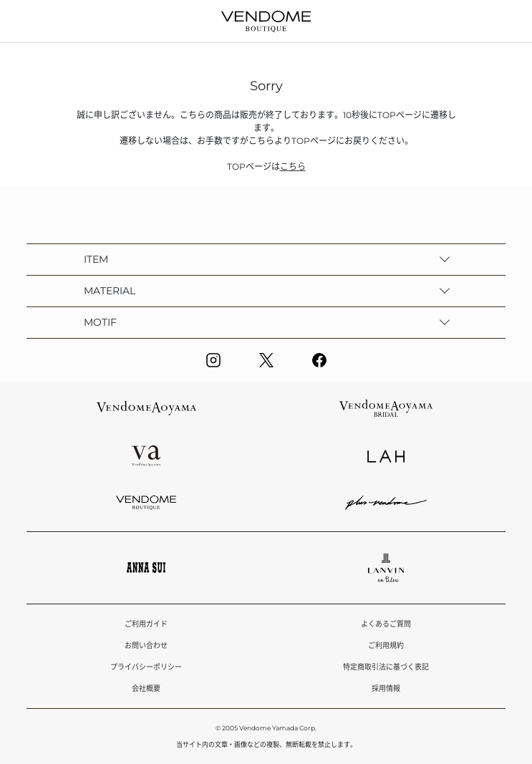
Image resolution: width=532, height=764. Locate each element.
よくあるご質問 (386, 624)
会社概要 (146, 688)
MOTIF (100, 322)
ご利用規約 (386, 645)
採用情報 (386, 688)
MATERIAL (110, 291)
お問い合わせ (146, 645)
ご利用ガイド (146, 624)
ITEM (96, 259)
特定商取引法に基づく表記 (386, 667)
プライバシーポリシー (146, 667)
